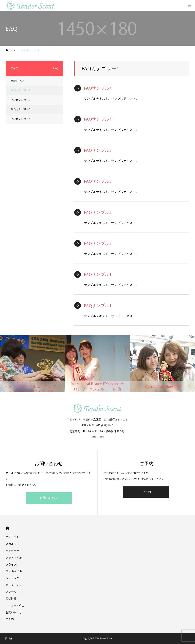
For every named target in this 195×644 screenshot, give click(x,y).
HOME (7, 528)
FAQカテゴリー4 (20, 119)
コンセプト (12, 537)
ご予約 (146, 492)
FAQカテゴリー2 (20, 100)
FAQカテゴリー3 (20, 109)
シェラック (14, 578)
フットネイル (14, 558)
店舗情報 (11, 599)
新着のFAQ (17, 81)
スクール (11, 592)
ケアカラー (12, 551)
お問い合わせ (49, 498)
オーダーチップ (15, 585)
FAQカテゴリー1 (20, 90)
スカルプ (11, 544)
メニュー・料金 (15, 606)
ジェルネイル (14, 571)
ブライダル (12, 564)
